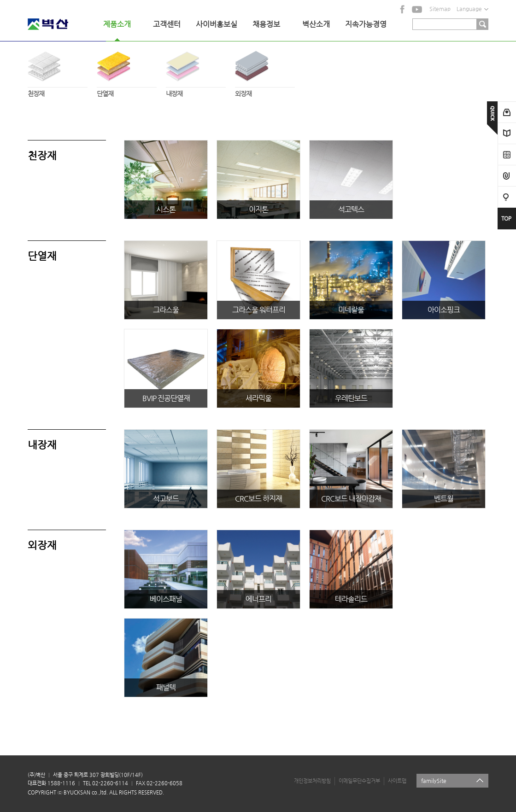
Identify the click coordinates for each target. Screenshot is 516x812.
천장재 (58, 72)
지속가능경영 (366, 24)
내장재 (196, 72)
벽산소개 (316, 24)
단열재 (127, 72)
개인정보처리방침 (312, 781)
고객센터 (167, 24)
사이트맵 (397, 781)
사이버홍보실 (217, 24)
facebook (403, 9)
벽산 (60, 24)
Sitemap (440, 9)
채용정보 (266, 24)
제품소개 (117, 24)
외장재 (265, 72)
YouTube (417, 9)
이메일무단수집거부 (359, 781)
